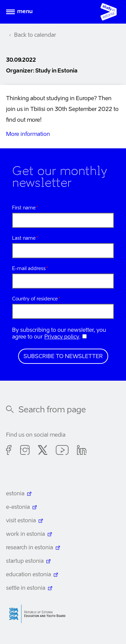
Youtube (62, 451)
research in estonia (30, 548)
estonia (15, 494)
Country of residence (35, 299)
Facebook (9, 451)
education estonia (29, 575)
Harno (40, 614)
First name (24, 208)
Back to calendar (35, 35)
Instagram (25, 451)
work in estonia (26, 534)
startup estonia (25, 561)
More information (28, 135)
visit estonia (21, 521)
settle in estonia (26, 588)
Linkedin (82, 451)
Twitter (43, 451)
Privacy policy (62, 337)
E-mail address (29, 269)
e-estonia (18, 507)
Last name (24, 238)
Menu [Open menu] (25, 12)
